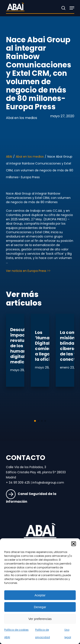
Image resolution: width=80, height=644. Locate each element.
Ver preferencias (40, 619)
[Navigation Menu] (72, 8)
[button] (74, 544)
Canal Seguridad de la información (31, 498)
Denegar (40, 607)
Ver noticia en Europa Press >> (28, 271)
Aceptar (40, 595)
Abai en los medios (22, 118)
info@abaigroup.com (48, 483)
